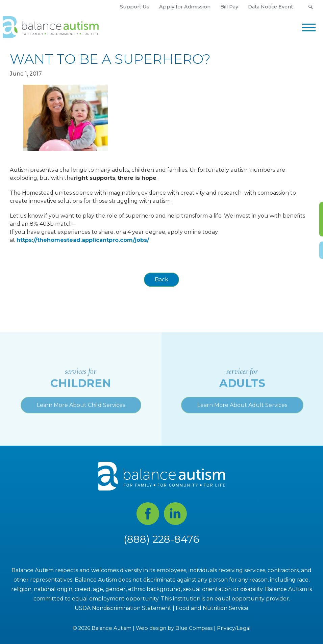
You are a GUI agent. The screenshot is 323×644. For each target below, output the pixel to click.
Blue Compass (194, 628)
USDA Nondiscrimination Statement (123, 608)
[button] (310, 7)
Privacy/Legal (234, 628)
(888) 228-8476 (161, 539)
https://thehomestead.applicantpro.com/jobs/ (83, 240)
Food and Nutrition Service (212, 608)
